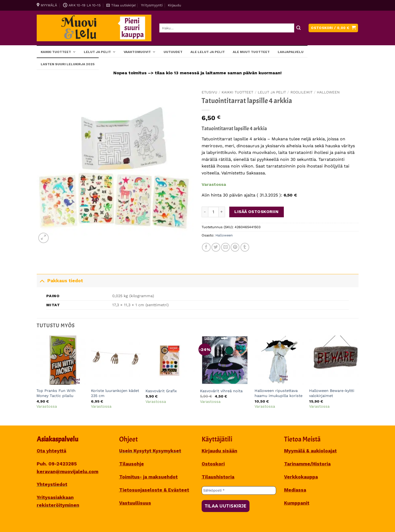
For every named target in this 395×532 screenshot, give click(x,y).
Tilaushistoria (218, 477)
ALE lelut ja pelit (208, 52)
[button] (121, 5)
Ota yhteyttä (51, 451)
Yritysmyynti (152, 5)
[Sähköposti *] (239, 490)
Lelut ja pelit (100, 52)
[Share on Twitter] (216, 247)
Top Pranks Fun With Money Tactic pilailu (56, 393)
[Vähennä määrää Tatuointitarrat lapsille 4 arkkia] (205, 212)
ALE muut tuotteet (251, 52)
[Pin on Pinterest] (235, 247)
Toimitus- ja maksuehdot (148, 477)
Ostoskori (213, 464)
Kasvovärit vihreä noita (221, 391)
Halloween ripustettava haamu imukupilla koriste (278, 393)
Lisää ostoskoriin (256, 212)
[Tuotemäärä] (213, 212)
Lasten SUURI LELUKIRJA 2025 (68, 64)
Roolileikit (302, 92)
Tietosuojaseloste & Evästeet (154, 490)
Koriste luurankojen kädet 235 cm (115, 393)
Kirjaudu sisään (219, 451)
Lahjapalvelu (291, 52)
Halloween (328, 92)
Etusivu (209, 92)
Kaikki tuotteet (58, 52)
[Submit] (299, 28)
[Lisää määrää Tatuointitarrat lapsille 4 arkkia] (222, 212)
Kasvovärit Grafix (161, 391)
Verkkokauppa (301, 477)
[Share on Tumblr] (245, 247)
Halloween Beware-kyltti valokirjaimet (332, 393)
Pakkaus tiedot (60, 281)
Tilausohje (132, 464)
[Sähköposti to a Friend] (225, 247)
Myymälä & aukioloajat (310, 451)
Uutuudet (173, 52)
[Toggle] (42, 281)
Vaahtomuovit (140, 52)
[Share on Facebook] (206, 247)
